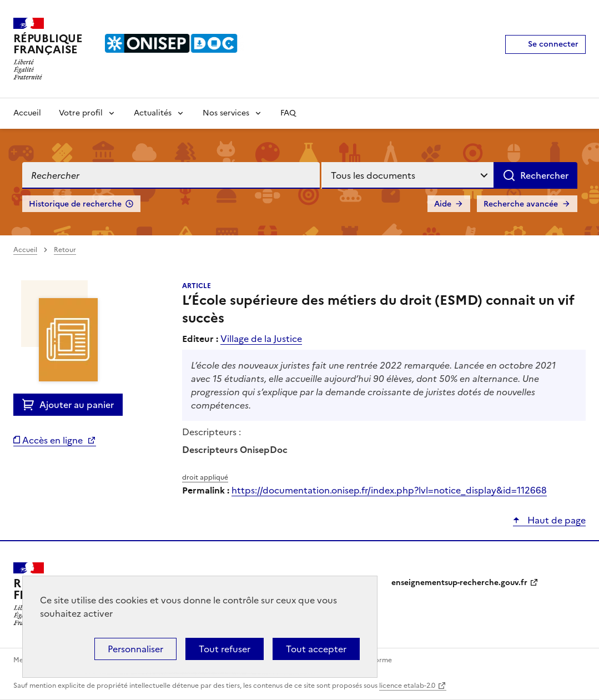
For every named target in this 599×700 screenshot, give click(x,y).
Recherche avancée (521, 204)
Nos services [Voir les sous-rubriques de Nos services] (226, 113)
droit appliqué (205, 477)
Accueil (27, 113)
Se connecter (553, 44)
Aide (443, 204)
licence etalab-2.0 (407, 686)
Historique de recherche (75, 204)
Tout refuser (225, 649)
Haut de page (555, 520)
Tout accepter (316, 649)
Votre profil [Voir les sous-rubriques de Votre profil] (81, 113)
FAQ (288, 113)
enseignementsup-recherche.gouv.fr (459, 583)
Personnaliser (135, 649)
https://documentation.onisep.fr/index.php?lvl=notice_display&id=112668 (389, 490)
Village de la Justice (261, 339)
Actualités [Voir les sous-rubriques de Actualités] (153, 113)
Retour (65, 250)
